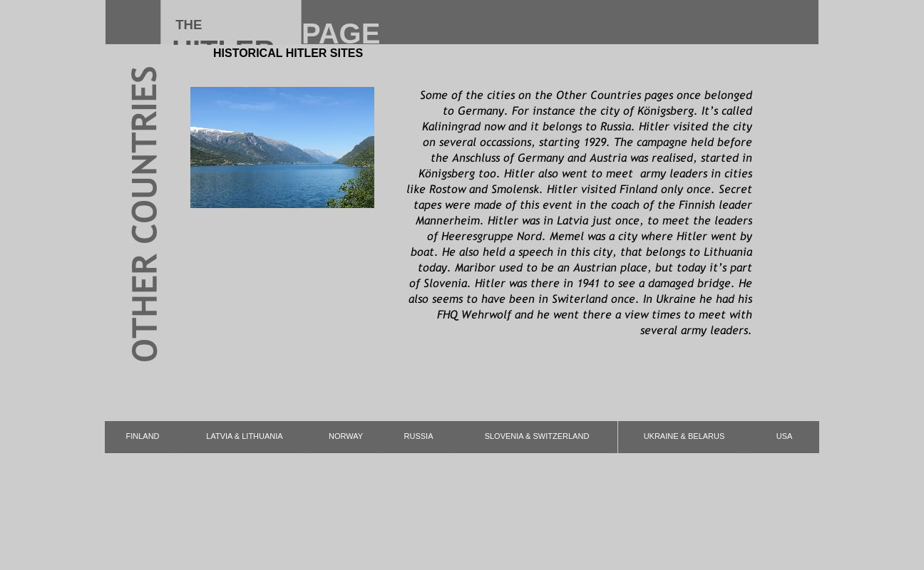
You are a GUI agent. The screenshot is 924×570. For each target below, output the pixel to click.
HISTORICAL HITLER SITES (288, 53)
